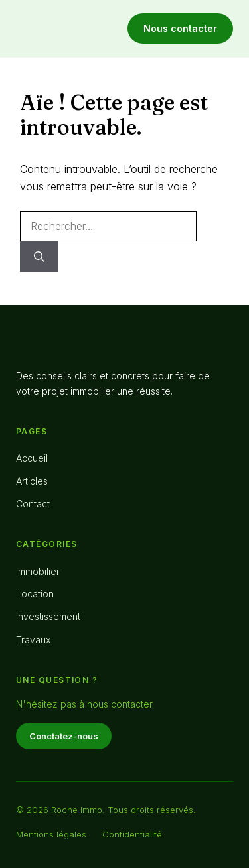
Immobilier (38, 571)
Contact (33, 504)
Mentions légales (51, 834)
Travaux (33, 640)
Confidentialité (132, 834)
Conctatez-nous (64, 736)
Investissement (48, 616)
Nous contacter (180, 28)
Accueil (32, 458)
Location (35, 594)
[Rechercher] (39, 257)
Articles (32, 481)
